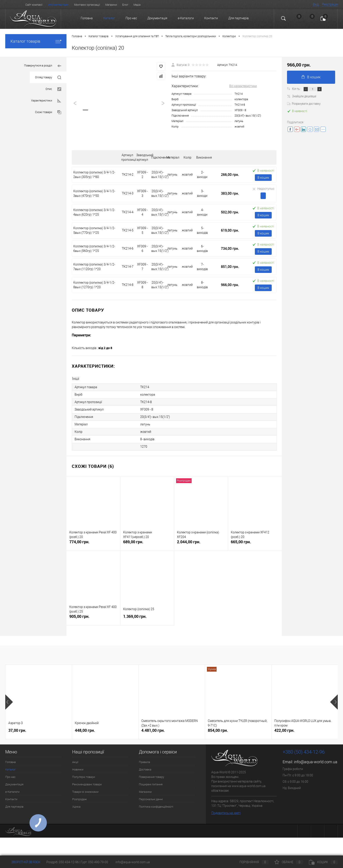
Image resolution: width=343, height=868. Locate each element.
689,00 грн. (147, 544)
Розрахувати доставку (304, 103)
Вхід (316, 4)
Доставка (145, 769)
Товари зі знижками (85, 792)
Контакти (211, 18)
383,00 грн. (230, 193)
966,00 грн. (230, 285)
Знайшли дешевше (302, 96)
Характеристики (46, 101)
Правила (144, 762)
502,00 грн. (230, 212)
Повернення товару (151, 777)
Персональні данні (151, 799)
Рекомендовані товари (87, 784)
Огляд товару (48, 78)
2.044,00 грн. (201, 544)
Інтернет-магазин (58, 5)
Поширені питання (151, 784)
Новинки (78, 769)
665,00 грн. (255, 544)
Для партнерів (239, 18)
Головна (87, 18)
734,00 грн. (230, 248)
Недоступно (263, 189)
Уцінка (76, 807)
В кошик (263, 178)
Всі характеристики (243, 86)
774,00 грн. (93, 544)
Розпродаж (80, 799)
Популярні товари (84, 777)
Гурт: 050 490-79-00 (95, 862)
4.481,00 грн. (153, 730)
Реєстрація (330, 4)
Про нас (131, 18)
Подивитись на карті (226, 813)
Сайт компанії (34, 5)
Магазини (111, 5)
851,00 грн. (230, 267)
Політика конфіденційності (156, 807)
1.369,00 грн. (147, 618)
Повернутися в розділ (43, 66)
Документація (157, 18)
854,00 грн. (218, 730)
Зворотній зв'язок (23, 862)
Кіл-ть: (297, 89)
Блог (125, 5)
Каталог (109, 18)
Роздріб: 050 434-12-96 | (64, 862)
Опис (53, 89)
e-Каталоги (186, 18)
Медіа (137, 5)
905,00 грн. (93, 618)
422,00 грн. (284, 730)
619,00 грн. (230, 230)
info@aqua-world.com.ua (316, 762)
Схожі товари (48, 112)
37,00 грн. (17, 730)
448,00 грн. (85, 730)
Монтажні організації (87, 5)
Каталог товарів (36, 41)
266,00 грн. (230, 175)
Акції (75, 762)
